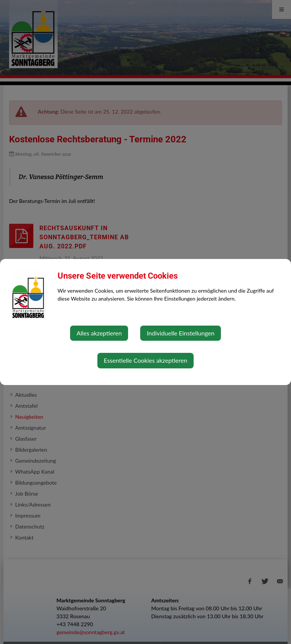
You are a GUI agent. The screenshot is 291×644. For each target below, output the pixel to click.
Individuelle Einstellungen (181, 333)
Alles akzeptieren (99, 333)
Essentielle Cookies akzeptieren (145, 360)
